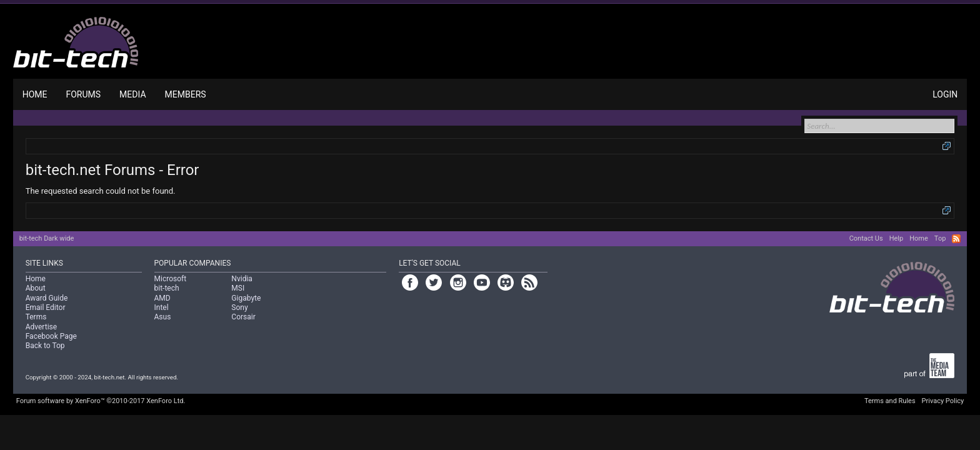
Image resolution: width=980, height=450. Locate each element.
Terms (36, 317)
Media (132, 94)
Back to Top (45, 346)
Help (897, 238)
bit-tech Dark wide (47, 238)
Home (35, 94)
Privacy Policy (943, 401)
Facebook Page (51, 336)
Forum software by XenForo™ (101, 401)
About (36, 288)
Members (186, 94)
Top (940, 238)
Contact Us (866, 238)
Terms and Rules (890, 401)
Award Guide (47, 298)
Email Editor (46, 307)
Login (945, 94)
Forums (83, 94)
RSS (956, 239)
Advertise (41, 327)
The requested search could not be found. (101, 191)
